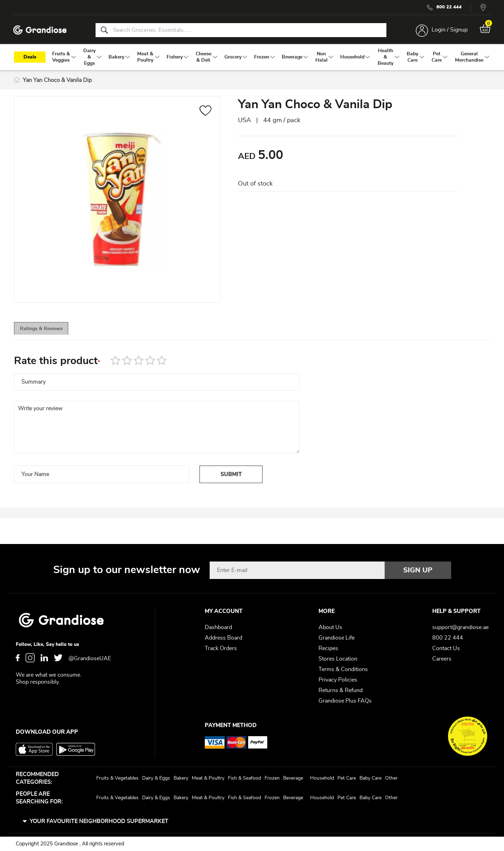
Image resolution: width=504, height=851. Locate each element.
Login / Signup (447, 31)
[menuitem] (61, 60)
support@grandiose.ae (460, 627)
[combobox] (241, 31)
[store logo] (42, 31)
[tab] (53, 334)
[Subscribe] (418, 570)
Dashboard (218, 627)
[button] (206, 114)
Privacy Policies (338, 680)
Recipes (328, 648)
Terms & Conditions (343, 669)
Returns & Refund (341, 690)
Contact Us (446, 648)
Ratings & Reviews (53, 334)
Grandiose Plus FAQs (345, 701)
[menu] (252, 60)
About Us (330, 627)
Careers (442, 659)
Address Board (223, 638)
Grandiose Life (337, 638)
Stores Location (338, 659)
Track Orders (221, 648)
